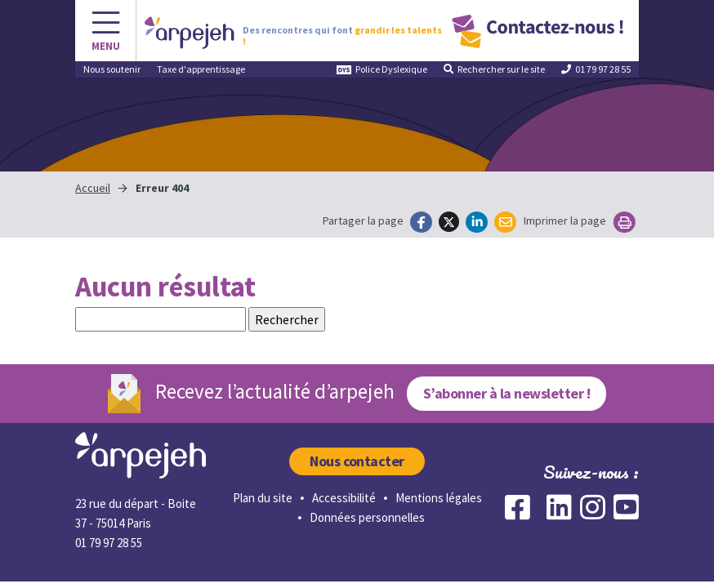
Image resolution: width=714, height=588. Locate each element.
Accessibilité (344, 498)
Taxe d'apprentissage (201, 69)
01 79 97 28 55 (596, 69)
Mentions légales (439, 498)
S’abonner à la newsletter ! (506, 393)
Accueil (93, 188)
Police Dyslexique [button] (382, 69)
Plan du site (263, 498)
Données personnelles (367, 517)
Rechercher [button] (494, 69)
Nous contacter (357, 461)
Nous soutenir (112, 69)
